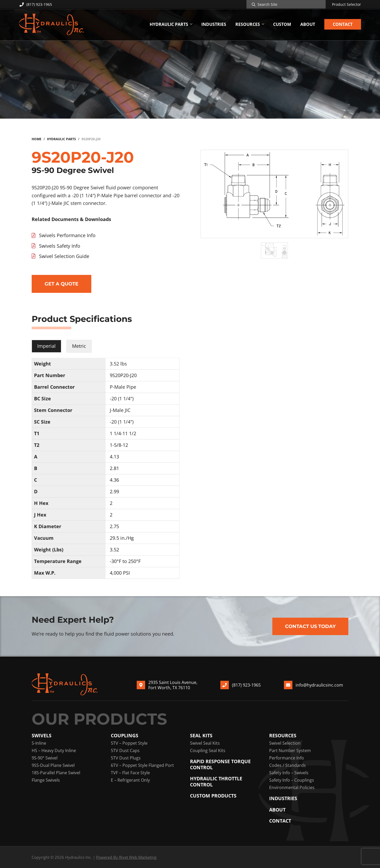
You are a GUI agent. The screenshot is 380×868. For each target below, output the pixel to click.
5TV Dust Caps (125, 750)
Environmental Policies (292, 787)
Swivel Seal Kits (205, 743)
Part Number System (290, 750)
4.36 (114, 480)
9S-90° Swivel (45, 758)
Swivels (42, 736)
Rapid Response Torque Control (220, 764)
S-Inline (39, 743)
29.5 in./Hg (122, 538)
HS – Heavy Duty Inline (54, 750)
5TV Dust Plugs (126, 758)
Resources (283, 736)
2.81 (114, 468)
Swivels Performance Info (67, 235)
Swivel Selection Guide (64, 256)
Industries (283, 798)
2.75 (114, 526)
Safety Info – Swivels (289, 773)
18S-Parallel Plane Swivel (56, 773)
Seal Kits (201, 736)
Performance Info (287, 758)
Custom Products (213, 796)
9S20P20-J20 (123, 375)
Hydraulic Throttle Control (216, 782)
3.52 (114, 550)
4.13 (114, 457)
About (277, 810)
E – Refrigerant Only (130, 780)
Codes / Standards (288, 765)
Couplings (125, 736)
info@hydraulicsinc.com (319, 685)
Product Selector (346, 4)
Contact (280, 821)
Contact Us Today (310, 626)
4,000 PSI (120, 573)
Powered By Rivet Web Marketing (126, 857)
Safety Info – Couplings (292, 780)
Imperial (46, 346)
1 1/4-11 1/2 (123, 433)
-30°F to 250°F (125, 561)
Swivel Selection (285, 743)
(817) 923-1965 (35, 4)
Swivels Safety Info (60, 246)
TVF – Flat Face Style (130, 773)
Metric (79, 346)
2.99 (114, 491)
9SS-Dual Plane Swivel (53, 765)
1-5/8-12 (119, 445)
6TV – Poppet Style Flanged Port (142, 765)
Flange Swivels (46, 780)
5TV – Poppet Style (129, 743)
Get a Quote (61, 284)
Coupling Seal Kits (208, 750)
